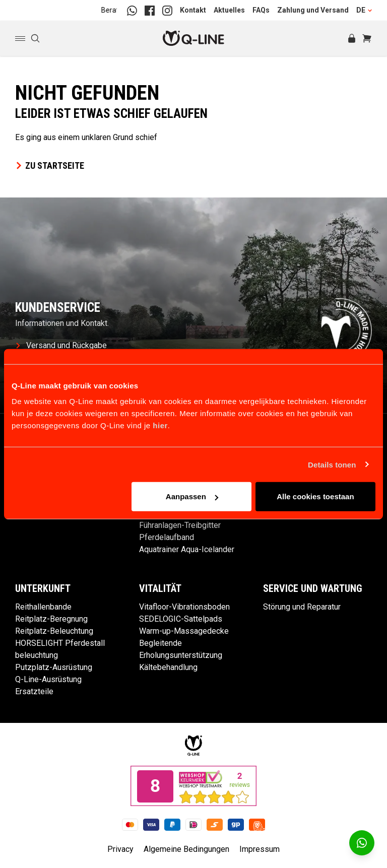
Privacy (120, 849)
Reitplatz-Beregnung (51, 619)
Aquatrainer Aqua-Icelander (187, 549)
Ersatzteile (34, 691)
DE (364, 10)
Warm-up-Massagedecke (184, 631)
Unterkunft (43, 588)
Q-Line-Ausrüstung (48, 679)
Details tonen (332, 464)
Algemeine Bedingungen (186, 849)
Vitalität (160, 588)
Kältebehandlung (168, 667)
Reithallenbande (43, 607)
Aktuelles (229, 10)
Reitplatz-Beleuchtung (54, 631)
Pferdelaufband (167, 537)
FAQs (261, 10)
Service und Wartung (313, 588)
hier (160, 425)
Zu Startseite (50, 165)
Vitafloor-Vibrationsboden (184, 607)
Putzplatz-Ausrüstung (54, 667)
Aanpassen (192, 496)
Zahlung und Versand (313, 10)
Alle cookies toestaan (315, 496)
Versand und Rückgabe (61, 345)
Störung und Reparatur (302, 607)
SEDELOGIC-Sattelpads (181, 619)
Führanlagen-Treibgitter (180, 525)
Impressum (260, 849)
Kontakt (193, 10)
